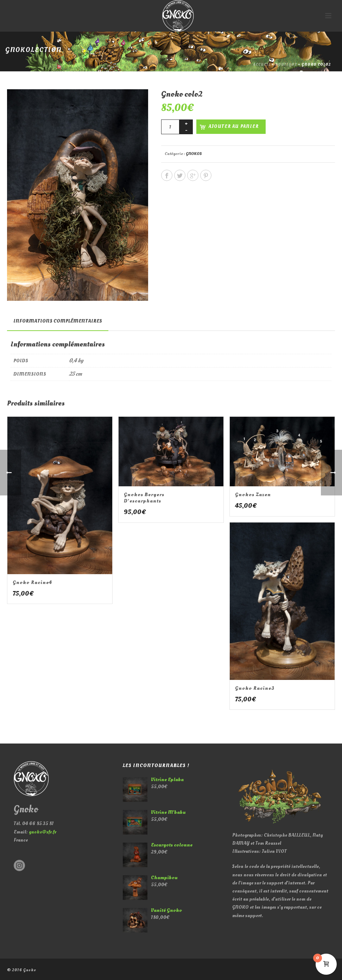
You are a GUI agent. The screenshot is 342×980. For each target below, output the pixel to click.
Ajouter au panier (234, 126)
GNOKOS (194, 154)
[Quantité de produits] (170, 127)
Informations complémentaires (58, 321)
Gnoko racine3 (255, 688)
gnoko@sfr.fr (43, 832)
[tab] (58, 321)
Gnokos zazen (253, 495)
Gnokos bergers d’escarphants (144, 498)
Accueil (262, 65)
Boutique (286, 65)
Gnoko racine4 (32, 582)
